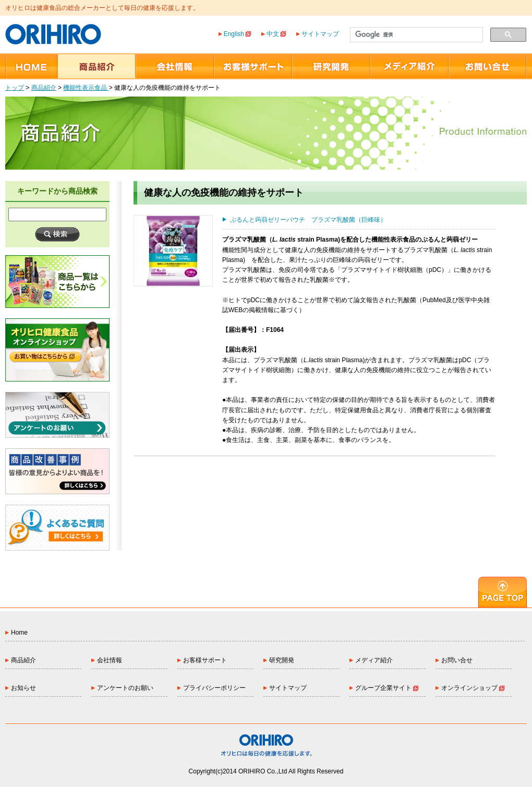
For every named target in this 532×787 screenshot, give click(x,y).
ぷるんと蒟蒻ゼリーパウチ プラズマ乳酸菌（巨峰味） (308, 220)
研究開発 (282, 660)
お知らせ (23, 688)
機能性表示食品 (86, 88)
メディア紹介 (374, 660)
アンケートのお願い (125, 688)
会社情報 (110, 660)
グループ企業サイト (387, 688)
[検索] (415, 35)
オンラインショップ (473, 688)
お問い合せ (457, 660)
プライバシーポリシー (214, 688)
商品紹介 (44, 88)
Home (19, 633)
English (237, 34)
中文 (276, 34)
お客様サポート (205, 660)
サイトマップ (320, 34)
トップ (15, 88)
